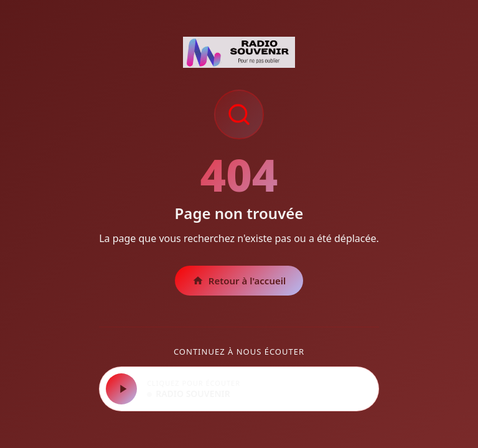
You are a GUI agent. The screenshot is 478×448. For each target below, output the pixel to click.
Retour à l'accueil (239, 281)
